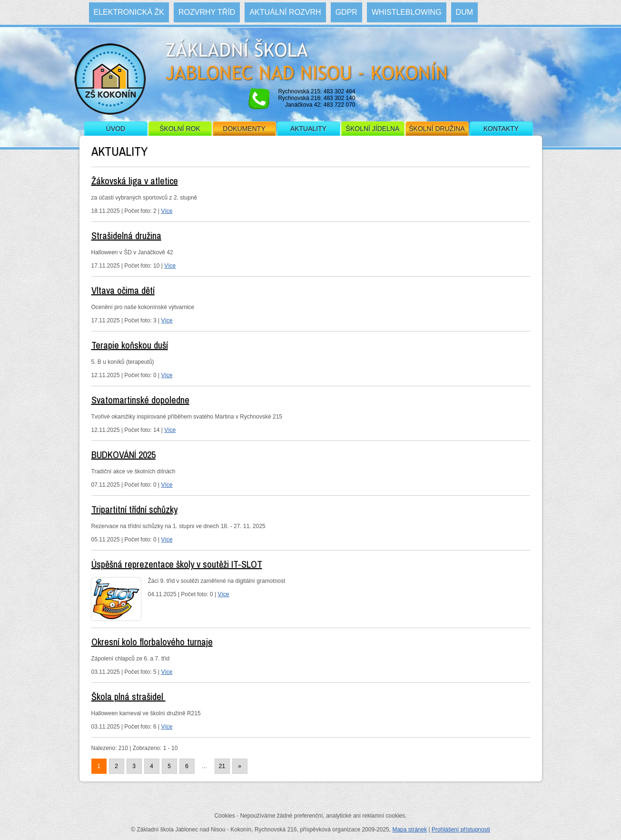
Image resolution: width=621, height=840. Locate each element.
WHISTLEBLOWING (407, 12)
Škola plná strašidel (128, 696)
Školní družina (437, 129)
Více (167, 211)
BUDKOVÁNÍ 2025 (123, 455)
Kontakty (501, 129)
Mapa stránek (409, 830)
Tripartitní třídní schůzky (134, 509)
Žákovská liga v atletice (135, 181)
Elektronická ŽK (129, 12)
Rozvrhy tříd (207, 12)
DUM (464, 12)
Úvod (116, 129)
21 (222, 766)
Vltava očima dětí (123, 290)
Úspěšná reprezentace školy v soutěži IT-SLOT (177, 564)
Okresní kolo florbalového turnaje (152, 642)
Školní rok (180, 129)
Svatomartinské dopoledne (140, 400)
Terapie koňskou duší (130, 345)
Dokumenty (244, 129)
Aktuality (308, 129)
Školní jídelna (373, 129)
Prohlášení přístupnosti (461, 830)
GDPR (346, 12)
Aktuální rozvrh (285, 12)
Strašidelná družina (126, 235)
